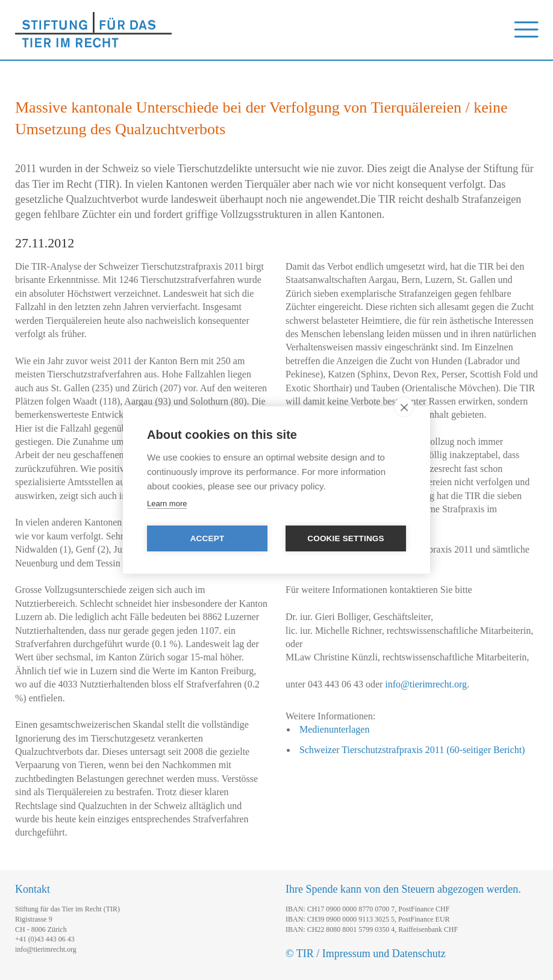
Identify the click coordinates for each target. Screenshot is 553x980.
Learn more (167, 504)
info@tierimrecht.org (426, 684)
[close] (404, 407)
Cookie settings (346, 538)
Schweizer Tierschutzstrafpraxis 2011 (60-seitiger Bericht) (412, 750)
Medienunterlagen (334, 729)
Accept (208, 538)
